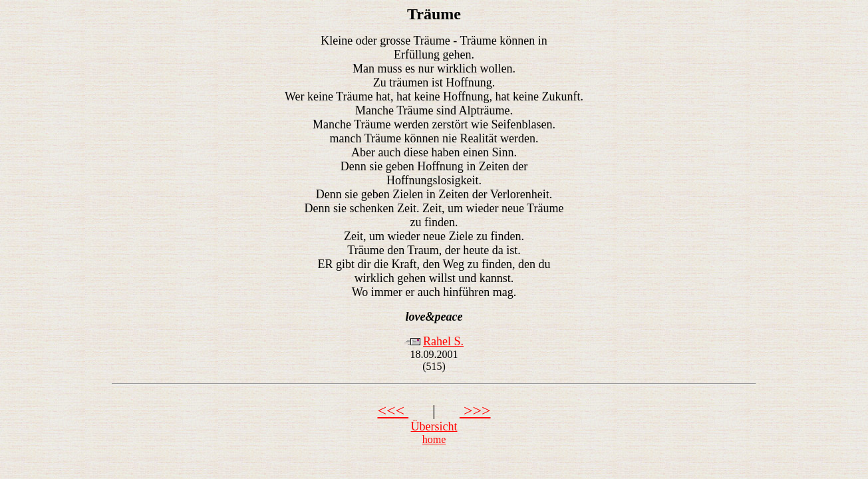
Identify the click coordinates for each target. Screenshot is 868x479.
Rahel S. (443, 341)
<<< (393, 410)
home (434, 439)
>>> (475, 410)
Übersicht (434, 426)
